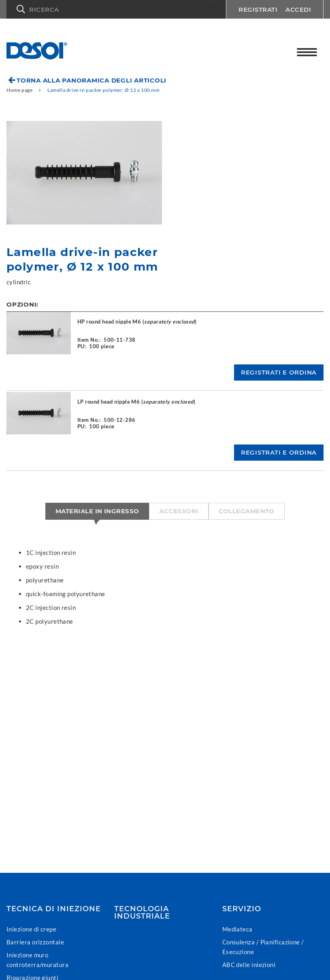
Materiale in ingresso (97, 511)
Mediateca (237, 929)
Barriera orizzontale (35, 942)
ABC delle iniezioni (249, 965)
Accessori (179, 511)
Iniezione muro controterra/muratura (37, 960)
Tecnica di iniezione (54, 909)
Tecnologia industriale (142, 912)
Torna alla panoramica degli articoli (92, 80)
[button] (116, 9)
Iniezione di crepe (31, 929)
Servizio (242, 909)
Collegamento (247, 511)
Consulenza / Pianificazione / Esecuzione (263, 947)
